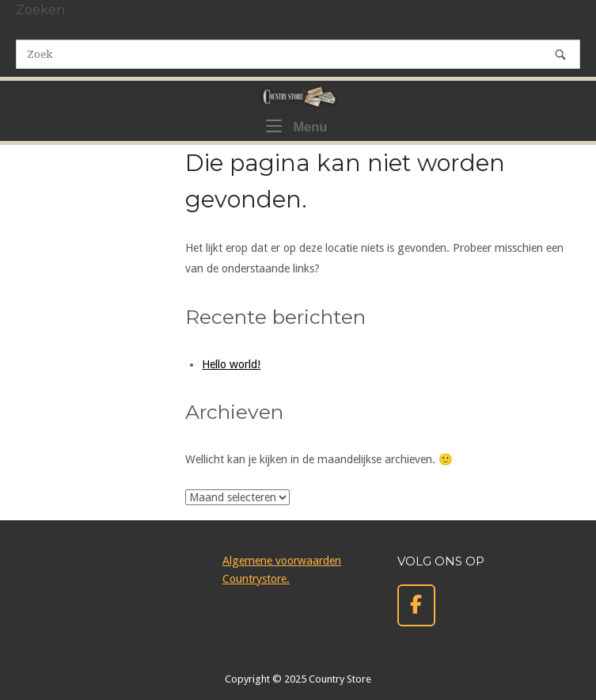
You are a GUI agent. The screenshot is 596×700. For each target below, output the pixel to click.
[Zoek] (560, 54)
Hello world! (231, 364)
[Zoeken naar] (298, 54)
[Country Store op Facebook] (416, 605)
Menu (296, 125)
